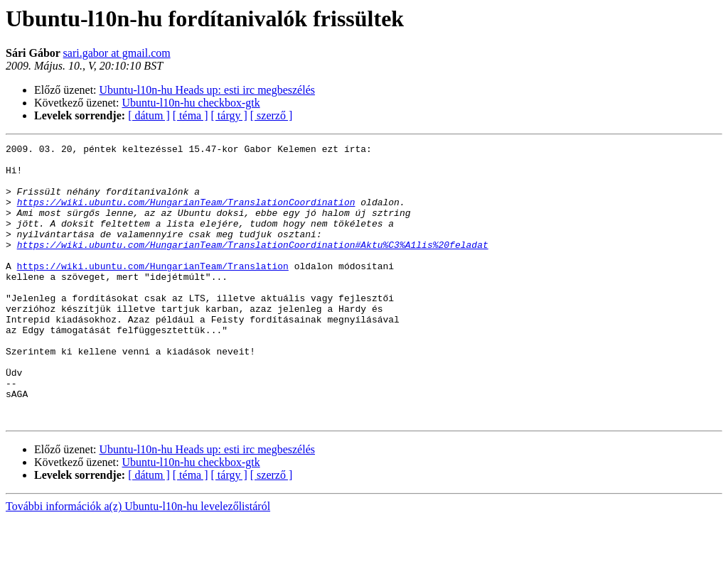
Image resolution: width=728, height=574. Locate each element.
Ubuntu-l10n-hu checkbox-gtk (191, 103)
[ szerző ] (272, 115)
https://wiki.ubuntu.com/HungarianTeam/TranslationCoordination (186, 215)
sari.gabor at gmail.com (117, 53)
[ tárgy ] (229, 115)
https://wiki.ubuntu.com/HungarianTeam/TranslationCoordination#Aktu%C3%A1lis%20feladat (253, 266)
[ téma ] (191, 115)
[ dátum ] (149, 115)
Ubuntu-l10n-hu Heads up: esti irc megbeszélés (207, 90)
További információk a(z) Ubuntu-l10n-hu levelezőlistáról (138, 562)
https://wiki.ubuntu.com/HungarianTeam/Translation (153, 291)
